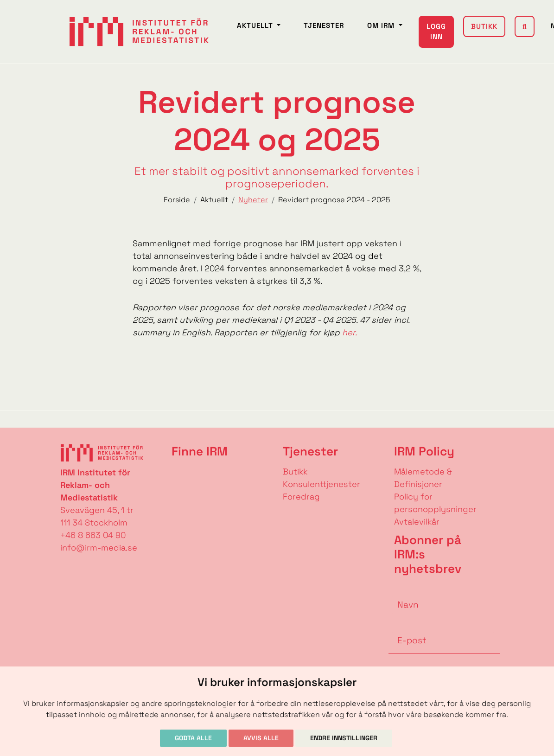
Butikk (484, 26)
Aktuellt (256, 25)
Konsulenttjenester (322, 484)
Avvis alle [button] (261, 738)
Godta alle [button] (193, 738)
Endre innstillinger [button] (344, 738)
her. (350, 332)
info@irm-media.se (99, 548)
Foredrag (301, 497)
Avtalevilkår (417, 522)
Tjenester (324, 25)
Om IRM (382, 25)
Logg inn (436, 32)
